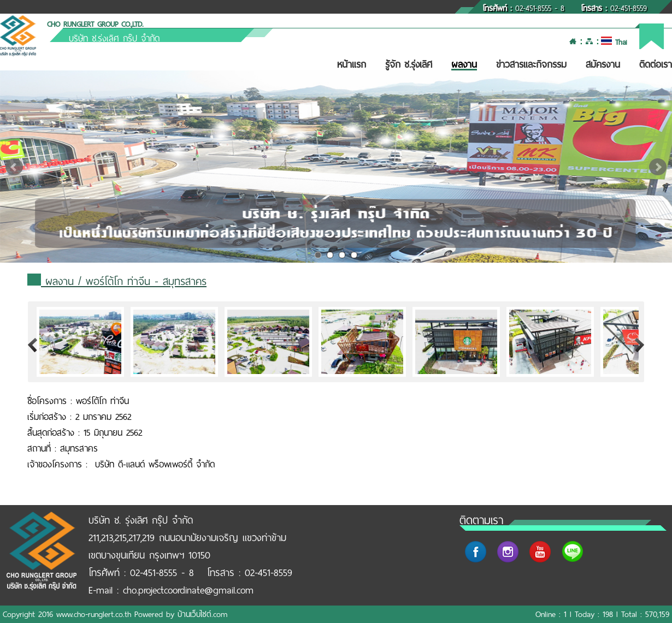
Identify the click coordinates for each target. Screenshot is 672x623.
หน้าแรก (352, 64)
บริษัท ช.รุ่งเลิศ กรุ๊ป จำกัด (114, 38)
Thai (614, 42)
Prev (14, 167)
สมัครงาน (603, 64)
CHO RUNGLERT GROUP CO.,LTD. (95, 24)
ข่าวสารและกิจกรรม (531, 64)
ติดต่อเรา (656, 64)
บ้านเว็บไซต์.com (202, 614)
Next (658, 167)
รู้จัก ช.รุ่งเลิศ (409, 64)
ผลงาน (464, 64)
